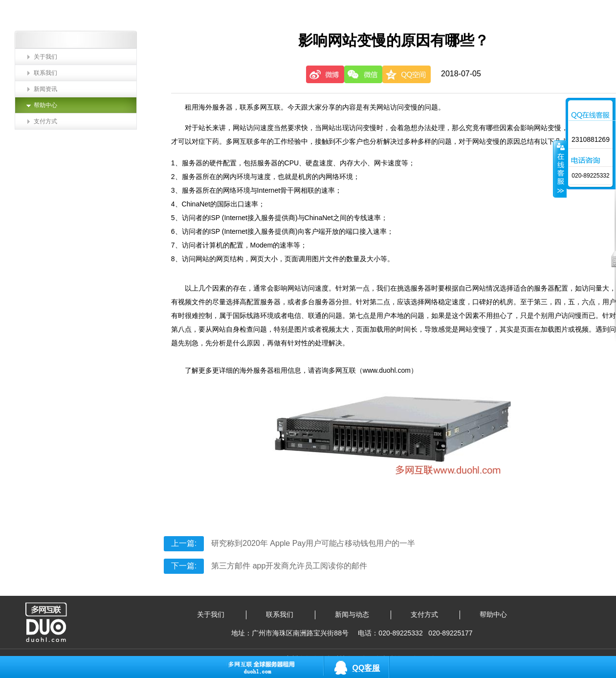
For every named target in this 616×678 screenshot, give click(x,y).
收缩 (560, 169)
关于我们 (45, 57)
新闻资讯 (45, 89)
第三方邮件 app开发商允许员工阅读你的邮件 (266, 566)
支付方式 (45, 121)
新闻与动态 (352, 614)
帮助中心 (45, 105)
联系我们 (45, 73)
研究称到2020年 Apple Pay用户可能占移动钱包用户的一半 (289, 543)
